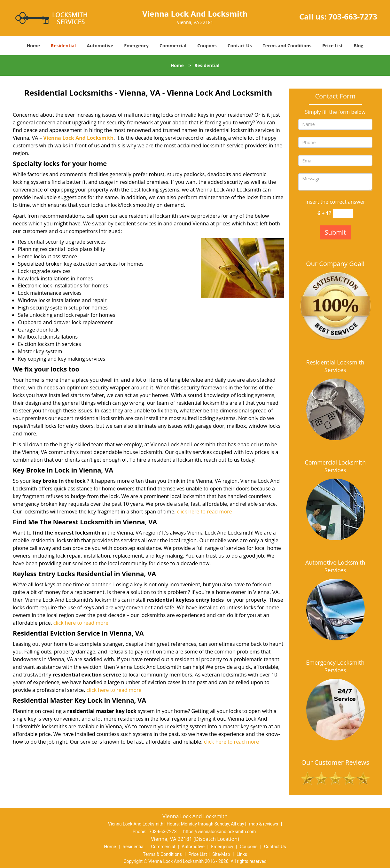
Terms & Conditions (162, 854)
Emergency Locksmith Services (335, 666)
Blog (358, 46)
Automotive (100, 46)
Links (242, 854)
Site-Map (221, 854)
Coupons (207, 46)
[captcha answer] (343, 213)
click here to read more (204, 512)
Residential (63, 46)
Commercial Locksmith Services (335, 466)
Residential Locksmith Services (335, 366)
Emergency (136, 46)
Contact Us (240, 46)
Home (33, 46)
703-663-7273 (353, 16)
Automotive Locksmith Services (335, 566)
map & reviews (264, 824)
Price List (332, 46)
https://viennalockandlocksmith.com (219, 832)
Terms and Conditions (287, 46)
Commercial (173, 46)
